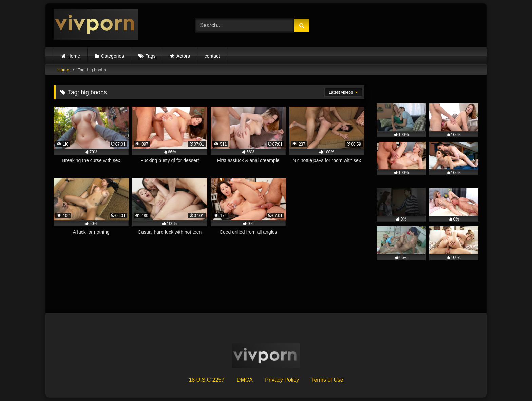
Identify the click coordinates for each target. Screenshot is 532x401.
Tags (151, 56)
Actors (183, 56)
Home (74, 56)
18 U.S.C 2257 (206, 380)
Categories (113, 56)
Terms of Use (327, 380)
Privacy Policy (282, 380)
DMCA (245, 380)
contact (212, 56)
